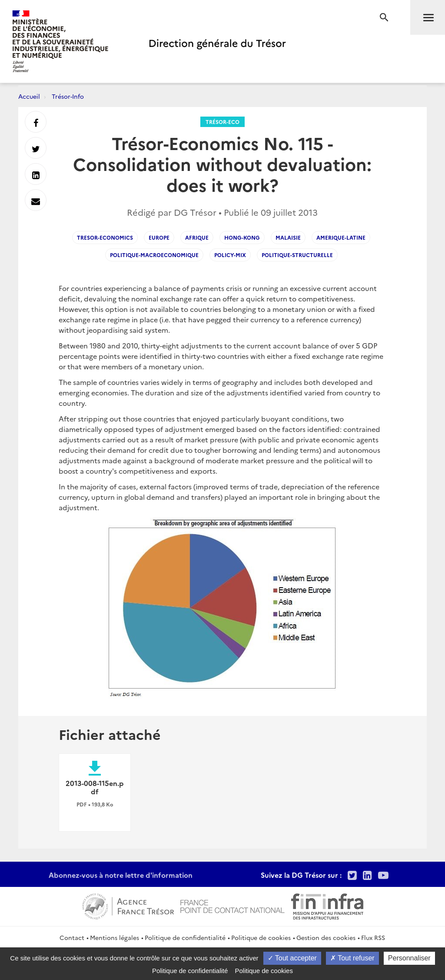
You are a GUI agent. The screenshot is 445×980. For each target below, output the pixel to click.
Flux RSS (373, 937)
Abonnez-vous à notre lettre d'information (121, 875)
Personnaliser (409, 958)
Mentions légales (115, 937)
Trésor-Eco (222, 122)
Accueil (29, 96)
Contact (72, 937)
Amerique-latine (341, 237)
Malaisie (288, 237)
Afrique (197, 237)
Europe (159, 237)
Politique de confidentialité (185, 937)
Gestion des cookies (326, 937)
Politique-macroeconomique (154, 255)
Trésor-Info (68, 96)
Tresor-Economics (105, 237)
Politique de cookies (261, 937)
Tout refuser (352, 958)
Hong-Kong (242, 237)
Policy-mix (230, 255)
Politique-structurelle (297, 255)
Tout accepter (292, 958)
